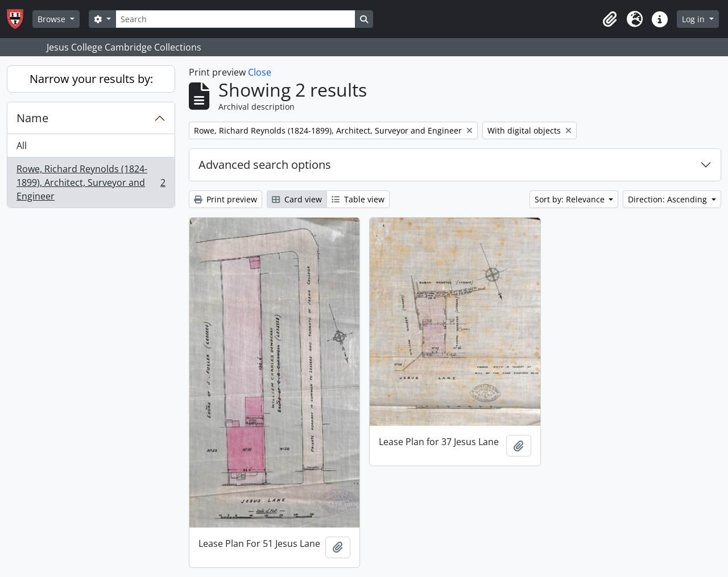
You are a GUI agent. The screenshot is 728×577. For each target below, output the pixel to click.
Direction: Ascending (669, 199)
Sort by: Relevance (571, 199)
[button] (610, 19)
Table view (358, 199)
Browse (53, 19)
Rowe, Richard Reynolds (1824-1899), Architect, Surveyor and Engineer (91, 182)
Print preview (226, 199)
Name (32, 118)
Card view (297, 199)
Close (260, 72)
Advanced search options (265, 165)
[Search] (235, 19)
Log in (694, 19)
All (22, 146)
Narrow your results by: (91, 79)
